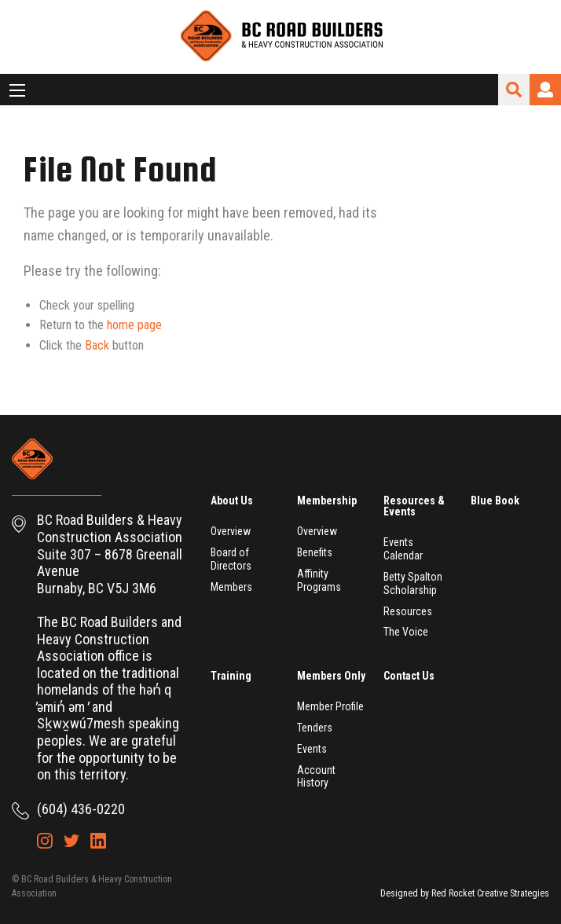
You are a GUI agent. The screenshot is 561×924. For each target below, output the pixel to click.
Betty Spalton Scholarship (413, 583)
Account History (316, 777)
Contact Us (409, 676)
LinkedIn (98, 841)
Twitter (71, 841)
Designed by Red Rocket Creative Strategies (465, 893)
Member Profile (330, 706)
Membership (327, 500)
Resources (408, 611)
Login (545, 90)
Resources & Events (414, 506)
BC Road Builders (280, 37)
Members (231, 587)
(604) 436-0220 (81, 809)
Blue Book (495, 500)
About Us (232, 500)
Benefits (315, 552)
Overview (231, 531)
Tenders (315, 728)
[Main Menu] (17, 90)
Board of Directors (231, 559)
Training (231, 676)
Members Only (331, 676)
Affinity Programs (319, 580)
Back (97, 345)
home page (134, 325)
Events (312, 749)
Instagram (45, 841)
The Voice (406, 632)
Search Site (514, 90)
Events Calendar (403, 549)
